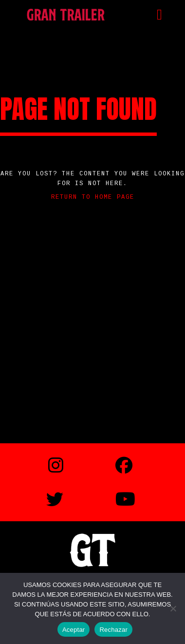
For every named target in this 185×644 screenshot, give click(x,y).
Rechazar (113, 630)
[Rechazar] (173, 608)
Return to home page (93, 197)
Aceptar (74, 630)
